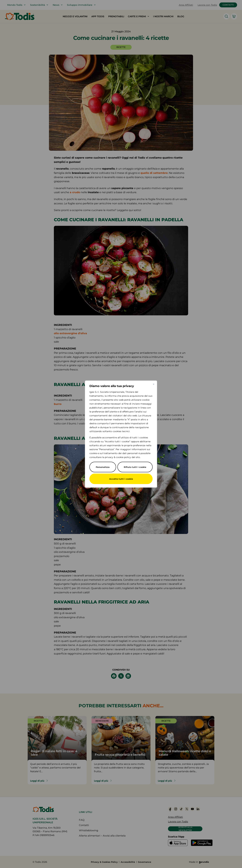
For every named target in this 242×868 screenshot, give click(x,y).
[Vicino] (154, 384)
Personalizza (103, 467)
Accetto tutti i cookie (121, 479)
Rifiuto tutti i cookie (135, 467)
